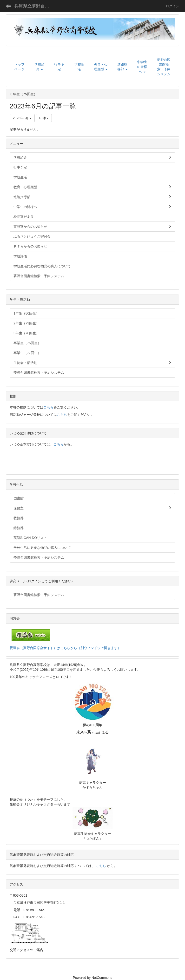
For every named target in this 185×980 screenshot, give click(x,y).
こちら (48, 407)
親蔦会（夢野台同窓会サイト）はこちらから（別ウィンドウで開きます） (65, 648)
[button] (40, 67)
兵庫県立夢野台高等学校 (35, 6)
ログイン (172, 6)
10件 (44, 118)
